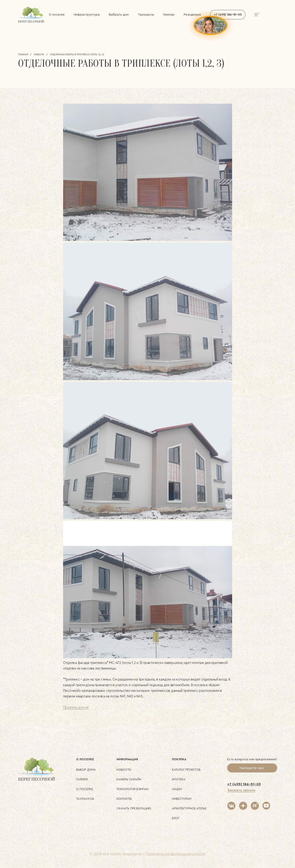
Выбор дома (86, 770)
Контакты (124, 799)
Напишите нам (252, 768)
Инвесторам (182, 799)
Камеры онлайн (129, 779)
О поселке (57, 15)
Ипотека (179, 779)
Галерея (82, 779)
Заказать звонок (241, 790)
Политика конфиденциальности (175, 854)
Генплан (169, 15)
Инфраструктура (87, 15)
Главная (23, 55)
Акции (177, 789)
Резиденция (192, 15)
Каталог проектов (186, 770)
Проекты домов (76, 707)
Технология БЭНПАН (132, 789)
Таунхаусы (146, 15)
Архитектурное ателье (189, 808)
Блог (176, 818)
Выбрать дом (119, 15)
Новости (39, 55)
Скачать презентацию (134, 808)
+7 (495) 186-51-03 (244, 784)
